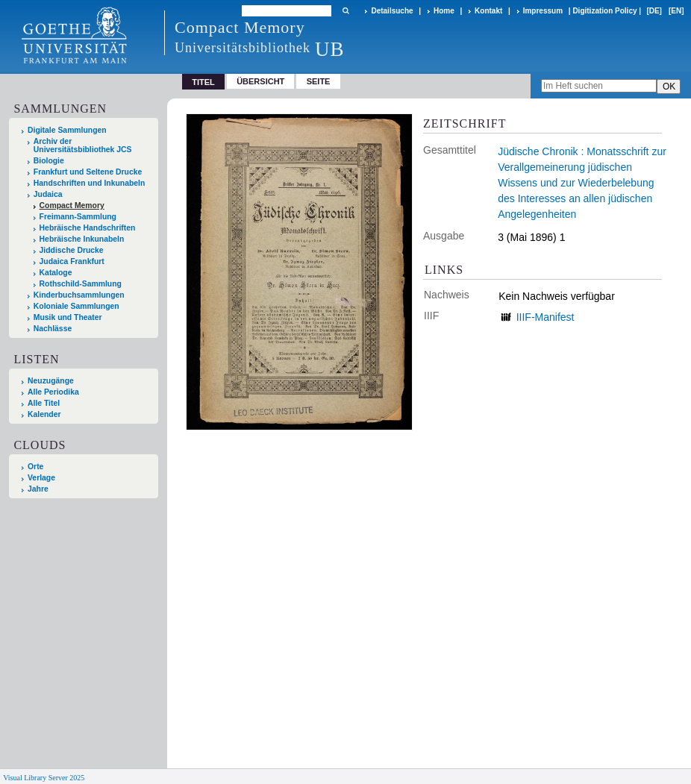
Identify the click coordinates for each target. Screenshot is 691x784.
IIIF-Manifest (545, 317)
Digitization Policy (604, 11)
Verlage (41, 478)
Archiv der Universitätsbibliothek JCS (83, 145)
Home (444, 11)
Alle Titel (44, 403)
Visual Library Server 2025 (44, 778)
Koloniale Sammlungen (76, 306)
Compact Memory (72, 206)
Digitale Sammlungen (67, 130)
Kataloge (56, 273)
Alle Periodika (53, 392)
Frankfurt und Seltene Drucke (88, 172)
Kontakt (488, 11)
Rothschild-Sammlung (81, 284)
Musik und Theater (68, 317)
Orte (35, 467)
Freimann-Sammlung (78, 217)
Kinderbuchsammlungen (79, 295)
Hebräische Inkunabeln (82, 239)
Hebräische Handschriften (88, 228)
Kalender (44, 414)
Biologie (49, 161)
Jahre (38, 489)
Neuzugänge (51, 381)
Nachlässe (53, 329)
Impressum (543, 11)
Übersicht (260, 81)
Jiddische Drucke (72, 250)
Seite (319, 81)
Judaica (48, 194)
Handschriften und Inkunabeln (90, 183)
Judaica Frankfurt (72, 261)
